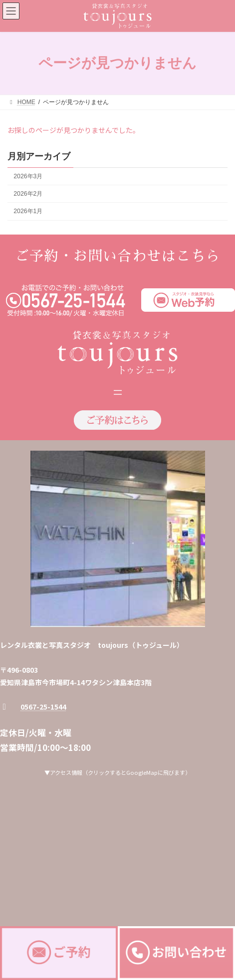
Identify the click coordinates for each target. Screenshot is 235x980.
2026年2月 (28, 194)
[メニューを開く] (118, 392)
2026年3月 (28, 176)
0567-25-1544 (43, 707)
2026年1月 (28, 211)
